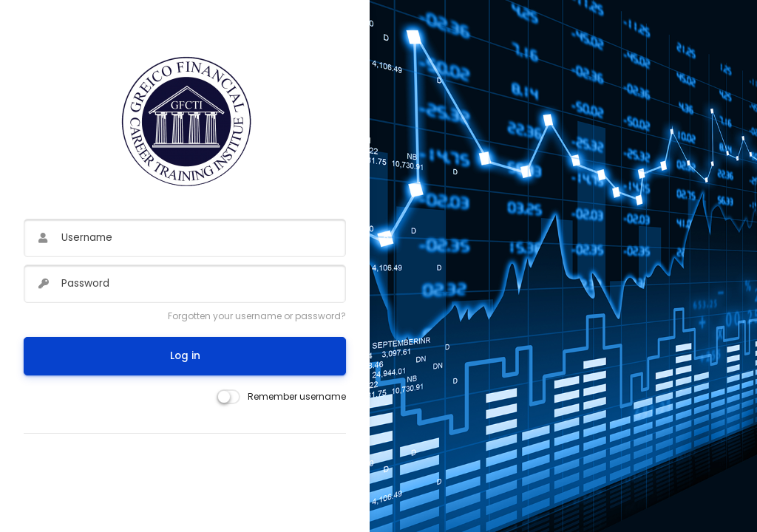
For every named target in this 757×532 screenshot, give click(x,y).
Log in (185, 356)
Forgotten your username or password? (257, 316)
